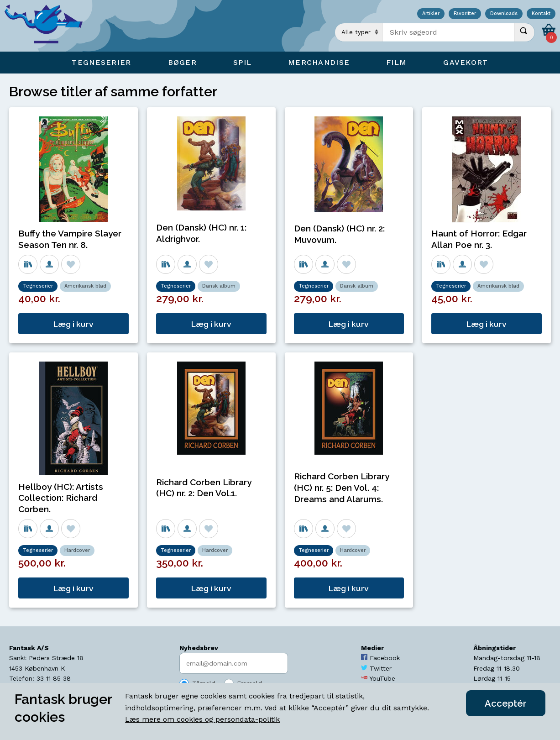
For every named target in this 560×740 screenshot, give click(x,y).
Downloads (504, 14)
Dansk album (219, 286)
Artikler (431, 14)
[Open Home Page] (48, 26)
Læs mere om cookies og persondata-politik (202, 719)
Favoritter (465, 14)
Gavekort (466, 62)
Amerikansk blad (85, 286)
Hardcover (77, 550)
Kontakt (541, 14)
